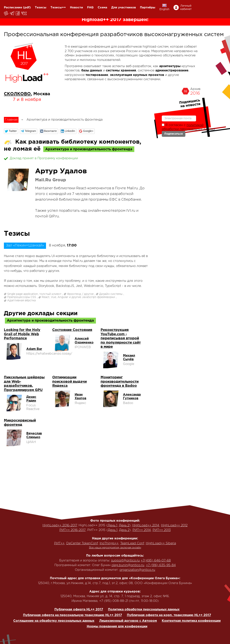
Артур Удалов (61, 171)
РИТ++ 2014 (142, 530)
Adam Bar (34, 349)
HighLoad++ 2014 (146, 525)
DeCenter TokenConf (82, 543)
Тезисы (41, 8)
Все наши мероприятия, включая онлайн (115, 548)
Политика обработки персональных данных (144, 610)
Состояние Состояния (72, 330)
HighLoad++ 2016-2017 (60, 525)
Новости (77, 8)
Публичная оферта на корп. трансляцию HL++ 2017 (169, 615)
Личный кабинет (186, 8)
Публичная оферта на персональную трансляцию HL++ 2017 (73, 615)
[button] (11, 131)
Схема (102, 8)
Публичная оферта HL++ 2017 (79, 610)
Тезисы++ (58, 8)
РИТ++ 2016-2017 (73, 530)
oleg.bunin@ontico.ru (128, 565)
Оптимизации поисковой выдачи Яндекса (69, 382)
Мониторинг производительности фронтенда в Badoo (120, 382)
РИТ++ (59, 543)
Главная (11, 120)
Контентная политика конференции (191, 621)
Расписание (13, 8)
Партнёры (148, 8)
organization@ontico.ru (137, 570)
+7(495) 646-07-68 (156, 561)
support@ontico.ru (125, 561)
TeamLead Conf (132, 543)
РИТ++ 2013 (162, 530)
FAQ (90, 8)
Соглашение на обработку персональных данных (54, 621)
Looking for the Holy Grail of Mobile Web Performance (22, 334)
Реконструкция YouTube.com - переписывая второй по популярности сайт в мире (121, 338)
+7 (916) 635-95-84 (161, 565)
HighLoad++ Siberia (161, 543)
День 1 (112, 525)
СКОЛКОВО (17, 94)
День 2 (124, 525)
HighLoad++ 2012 (174, 525)
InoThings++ (109, 543)
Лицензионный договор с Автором (128, 621)
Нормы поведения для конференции (117, 627)
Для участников (124, 8)
